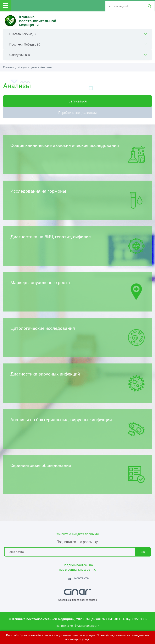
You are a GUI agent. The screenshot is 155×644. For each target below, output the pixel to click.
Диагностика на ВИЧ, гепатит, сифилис (77, 244)
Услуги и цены (27, 67)
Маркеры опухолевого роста (77, 290)
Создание (64, 600)
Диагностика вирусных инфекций (77, 381)
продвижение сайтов (85, 600)
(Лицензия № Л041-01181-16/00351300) (115, 619)
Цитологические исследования (77, 336)
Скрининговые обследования (77, 473)
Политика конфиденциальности (77, 626)
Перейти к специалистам (77, 113)
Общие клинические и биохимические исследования (77, 153)
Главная (9, 67)
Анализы (46, 67)
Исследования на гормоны (77, 198)
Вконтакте (78, 578)
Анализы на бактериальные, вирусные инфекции (77, 427)
